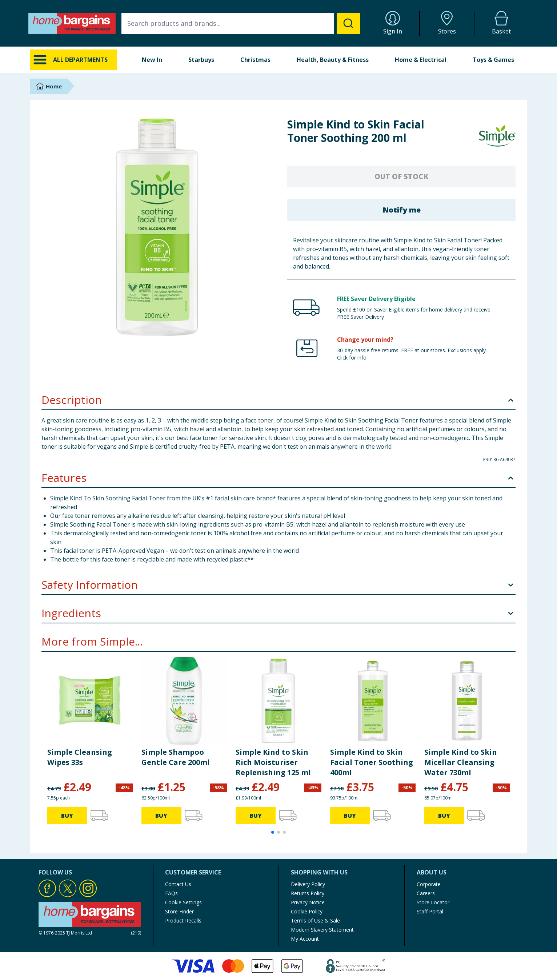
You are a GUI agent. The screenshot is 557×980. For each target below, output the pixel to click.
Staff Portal (430, 911)
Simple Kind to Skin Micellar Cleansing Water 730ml (461, 762)
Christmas (255, 60)
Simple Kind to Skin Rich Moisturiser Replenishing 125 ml (273, 762)
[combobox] (241, 23)
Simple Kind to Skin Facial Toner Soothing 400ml (372, 762)
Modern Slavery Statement (322, 930)
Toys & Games (493, 60)
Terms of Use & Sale (315, 921)
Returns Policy (308, 893)
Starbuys (201, 60)
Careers (426, 893)
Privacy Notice (308, 902)
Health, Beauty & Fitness (333, 60)
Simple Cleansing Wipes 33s (80, 757)
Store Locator (433, 902)
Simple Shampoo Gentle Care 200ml (176, 757)
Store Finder (179, 911)
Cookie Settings (183, 902)
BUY (67, 816)
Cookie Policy (307, 911)
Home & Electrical (421, 60)
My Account (305, 939)
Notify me (402, 210)
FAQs (171, 893)
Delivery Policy (308, 884)
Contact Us (178, 884)
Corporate (429, 884)
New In (152, 60)
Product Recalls (183, 921)
